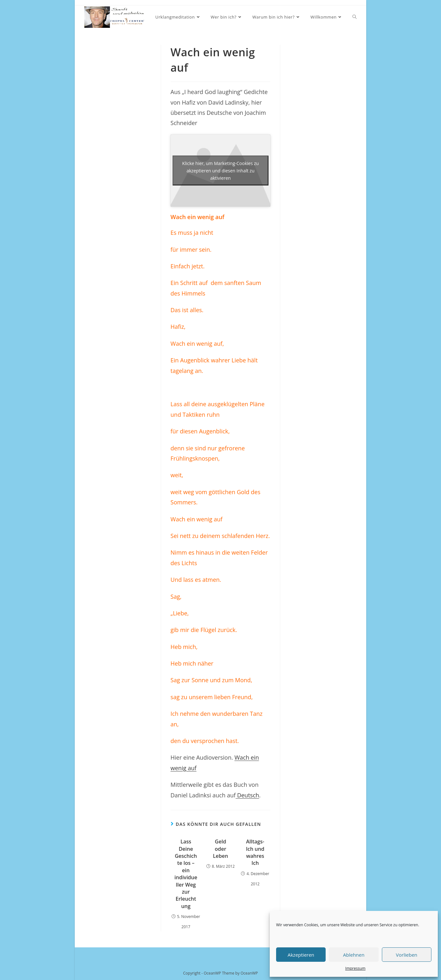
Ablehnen (354, 955)
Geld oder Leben (220, 849)
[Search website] (355, 17)
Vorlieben (407, 955)
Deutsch (247, 795)
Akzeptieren (301, 955)
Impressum (355, 968)
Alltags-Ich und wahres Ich (255, 852)
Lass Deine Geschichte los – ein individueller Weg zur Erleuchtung (186, 874)
